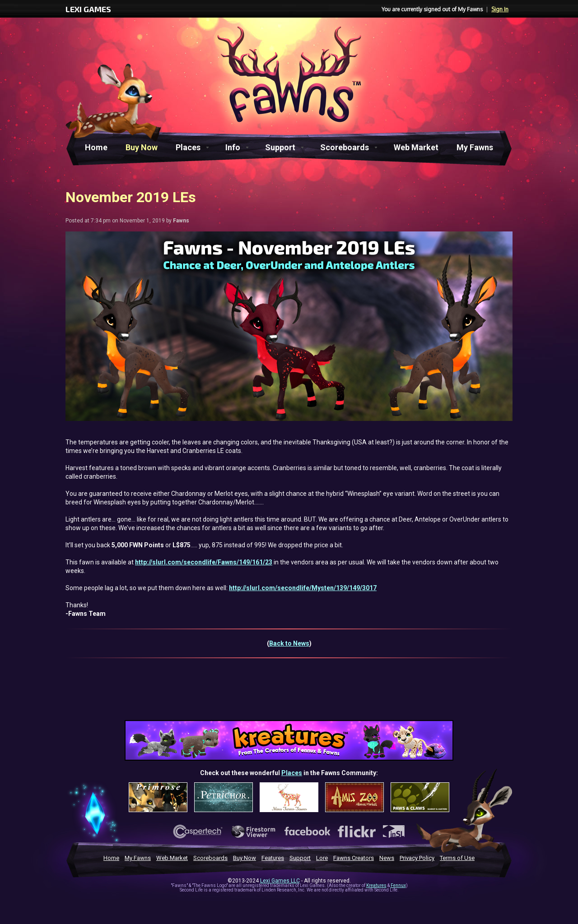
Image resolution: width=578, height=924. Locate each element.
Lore (322, 858)
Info (233, 147)
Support (280, 147)
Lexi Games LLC (280, 881)
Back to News (289, 643)
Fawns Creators (354, 858)
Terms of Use (457, 858)
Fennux (398, 885)
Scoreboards (345, 147)
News (387, 858)
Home (96, 147)
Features (273, 858)
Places (188, 147)
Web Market (416, 147)
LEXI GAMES (88, 9)
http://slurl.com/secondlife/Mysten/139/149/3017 (303, 588)
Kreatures (376, 885)
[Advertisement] (289, 695)
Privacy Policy (417, 858)
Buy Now (142, 147)
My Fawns (475, 147)
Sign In (500, 9)
